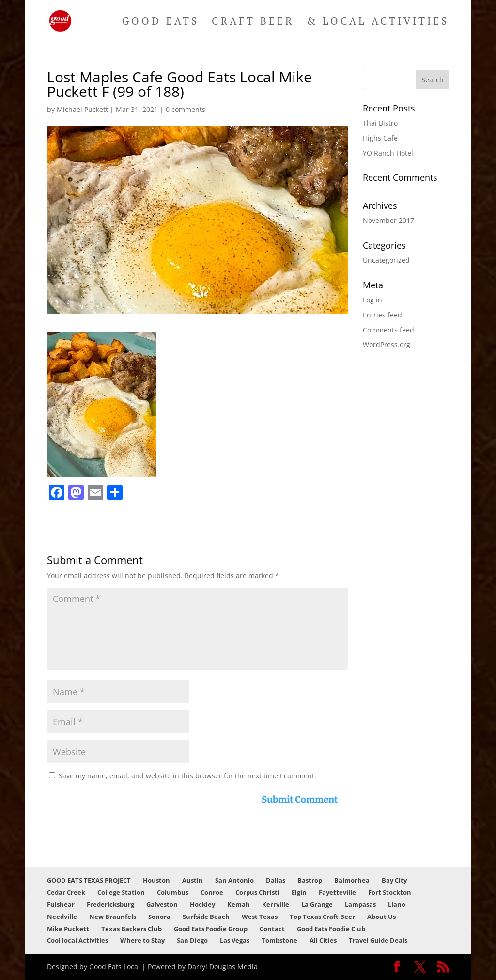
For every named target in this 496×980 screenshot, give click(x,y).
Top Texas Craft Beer (322, 917)
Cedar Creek (66, 892)
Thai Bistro (380, 123)
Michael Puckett (82, 109)
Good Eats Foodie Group (211, 929)
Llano (397, 904)
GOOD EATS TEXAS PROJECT (89, 880)
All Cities (323, 940)
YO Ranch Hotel (388, 153)
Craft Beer (253, 23)
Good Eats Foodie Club (331, 929)
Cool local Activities (77, 940)
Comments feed (388, 330)
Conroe (212, 892)
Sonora (159, 917)
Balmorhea (352, 880)
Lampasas (360, 904)
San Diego (192, 940)
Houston (156, 880)
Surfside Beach (206, 917)
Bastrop (310, 880)
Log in (372, 300)
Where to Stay (142, 940)
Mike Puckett (68, 929)
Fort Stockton (390, 892)
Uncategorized (386, 260)
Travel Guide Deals (378, 940)
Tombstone (279, 940)
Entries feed (382, 315)
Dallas (276, 880)
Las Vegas (235, 940)
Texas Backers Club (132, 929)
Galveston (162, 904)
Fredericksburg (110, 904)
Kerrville (276, 904)
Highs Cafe (380, 138)
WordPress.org (387, 344)
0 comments (186, 109)
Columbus (173, 892)
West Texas (260, 917)
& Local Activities (378, 23)
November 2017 (388, 220)
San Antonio (234, 880)
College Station (121, 892)
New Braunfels (113, 917)
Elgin (299, 892)
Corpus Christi (257, 892)
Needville (62, 917)
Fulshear (61, 904)
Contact (272, 929)
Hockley (202, 904)
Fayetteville (337, 892)
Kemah (239, 904)
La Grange (317, 904)
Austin (193, 880)
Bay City (394, 880)
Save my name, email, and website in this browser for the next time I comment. (187, 776)
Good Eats (161, 23)
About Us (381, 917)
